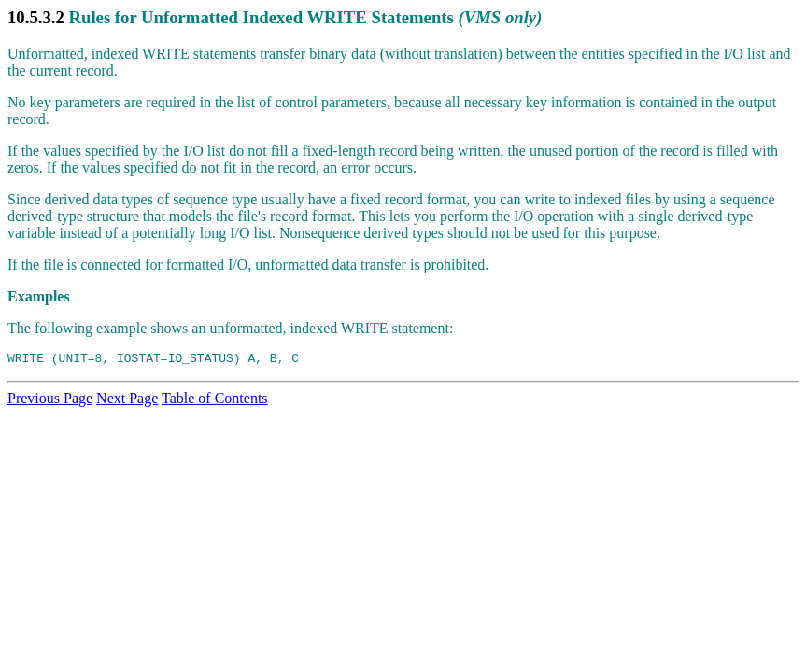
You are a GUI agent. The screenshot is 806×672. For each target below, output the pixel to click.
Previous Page (50, 401)
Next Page (127, 401)
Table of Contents (215, 401)
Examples (39, 296)
